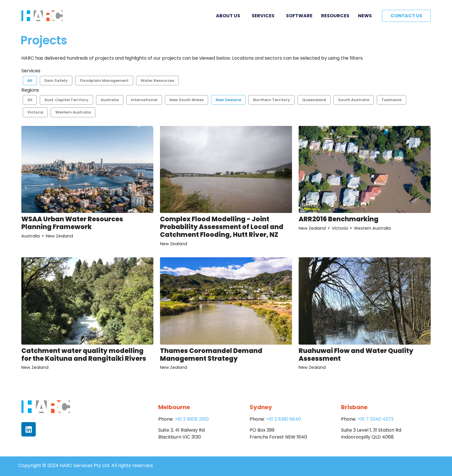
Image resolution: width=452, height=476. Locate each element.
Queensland (314, 100)
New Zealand (228, 100)
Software (299, 16)
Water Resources (157, 81)
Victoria (35, 112)
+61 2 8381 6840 (284, 419)
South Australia (354, 100)
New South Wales (187, 100)
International (144, 100)
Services (264, 16)
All (30, 81)
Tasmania (391, 100)
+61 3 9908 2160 (192, 419)
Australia (110, 100)
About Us (229, 16)
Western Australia (73, 112)
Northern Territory (272, 100)
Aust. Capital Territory (66, 100)
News (365, 16)
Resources (335, 16)
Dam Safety (56, 81)
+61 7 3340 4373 (375, 419)
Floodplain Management (104, 81)
